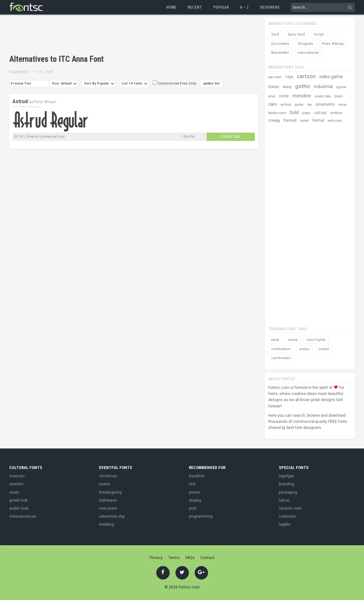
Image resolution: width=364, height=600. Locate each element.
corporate (287, 516)
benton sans (277, 113)
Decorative (280, 44)
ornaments (325, 104)
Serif (275, 34)
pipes (306, 113)
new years (108, 508)
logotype (286, 476)
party (275, 340)
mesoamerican (23, 516)
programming (201, 516)
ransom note (290, 508)
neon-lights (316, 340)
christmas (108, 476)
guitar (299, 105)
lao (310, 105)
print (193, 508)
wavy (287, 87)
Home (171, 7)
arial (272, 96)
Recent (195, 7)
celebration (281, 349)
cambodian (281, 358)
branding (287, 484)
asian (14, 492)
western (16, 484)
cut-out (320, 113)
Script (319, 34)
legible (285, 524)
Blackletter (280, 53)
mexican (17, 476)
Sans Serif (296, 34)
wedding (106, 524)
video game (331, 77)
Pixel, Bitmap (333, 44)
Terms (174, 558)
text (192, 484)
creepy (274, 120)
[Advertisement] (126, 35)
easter (105, 484)
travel (338, 96)
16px (289, 77)
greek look (18, 500)
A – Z (244, 7)
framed (290, 120)
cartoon (306, 76)
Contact (207, 558)
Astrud (20, 101)
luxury (293, 340)
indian (324, 349)
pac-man (275, 77)
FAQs (190, 558)
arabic (305, 349)
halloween (108, 500)
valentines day (112, 516)
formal (318, 120)
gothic (303, 86)
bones (274, 87)
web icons (335, 121)
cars (273, 104)
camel (304, 121)
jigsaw (341, 87)
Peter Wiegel (45, 102)
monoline (302, 96)
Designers (270, 7)
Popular (221, 7)
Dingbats (306, 44)
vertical (286, 105)
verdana (336, 113)
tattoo (284, 500)
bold (294, 112)
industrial (323, 86)
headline (197, 476)
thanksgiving (110, 492)
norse (343, 105)
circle (284, 96)
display (195, 500)
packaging (288, 492)
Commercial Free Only (174, 83)
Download (231, 137)
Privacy (156, 558)
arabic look (323, 96)
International (308, 53)
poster (194, 492)
